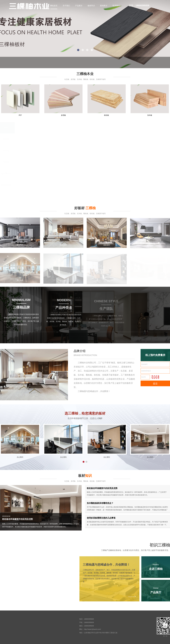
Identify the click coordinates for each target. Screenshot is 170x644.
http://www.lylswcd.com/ (92, 629)
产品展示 (79, 6)
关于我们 (66, 6)
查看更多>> (6, 185)
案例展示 (104, 6)
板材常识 (91, 6)
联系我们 (116, 6)
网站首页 (54, 6)
